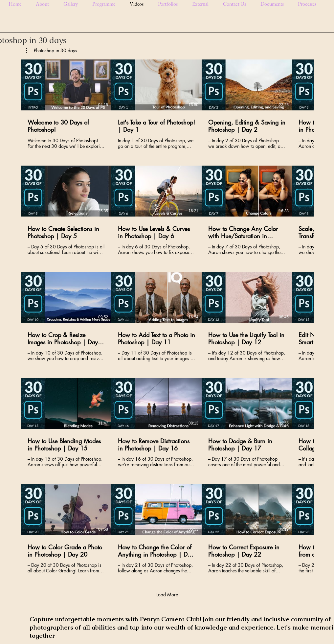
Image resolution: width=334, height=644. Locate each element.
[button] (73, 4)
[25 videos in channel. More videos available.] (167, 317)
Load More (167, 594)
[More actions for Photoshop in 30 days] (52, 51)
